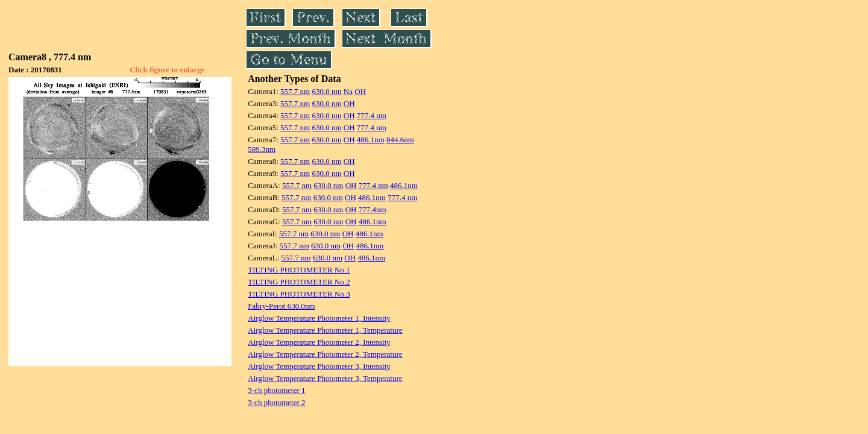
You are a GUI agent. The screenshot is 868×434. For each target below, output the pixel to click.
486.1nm (371, 140)
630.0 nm (326, 91)
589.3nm (262, 149)
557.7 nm (295, 91)
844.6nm (400, 140)
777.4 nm (372, 115)
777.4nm (373, 209)
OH (360, 91)
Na (348, 91)
